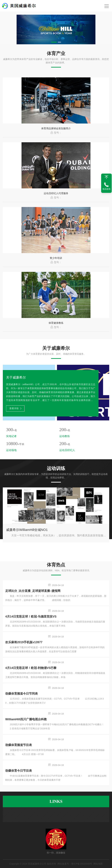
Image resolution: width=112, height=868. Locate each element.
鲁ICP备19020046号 (82, 864)
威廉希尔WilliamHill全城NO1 (27, 530)
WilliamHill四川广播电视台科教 (26, 719)
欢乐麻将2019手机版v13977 (24, 642)
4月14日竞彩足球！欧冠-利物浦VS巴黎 (31, 668)
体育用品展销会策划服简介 (56, 128)
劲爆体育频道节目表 (19, 745)
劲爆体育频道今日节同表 (22, 694)
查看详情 (15, 408)
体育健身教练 (56, 323)
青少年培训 (56, 258)
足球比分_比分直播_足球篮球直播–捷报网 (33, 591)
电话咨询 (106, 189)
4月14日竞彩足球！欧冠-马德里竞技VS (31, 617)
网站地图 (98, 864)
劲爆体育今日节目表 (19, 771)
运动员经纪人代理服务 (56, 193)
